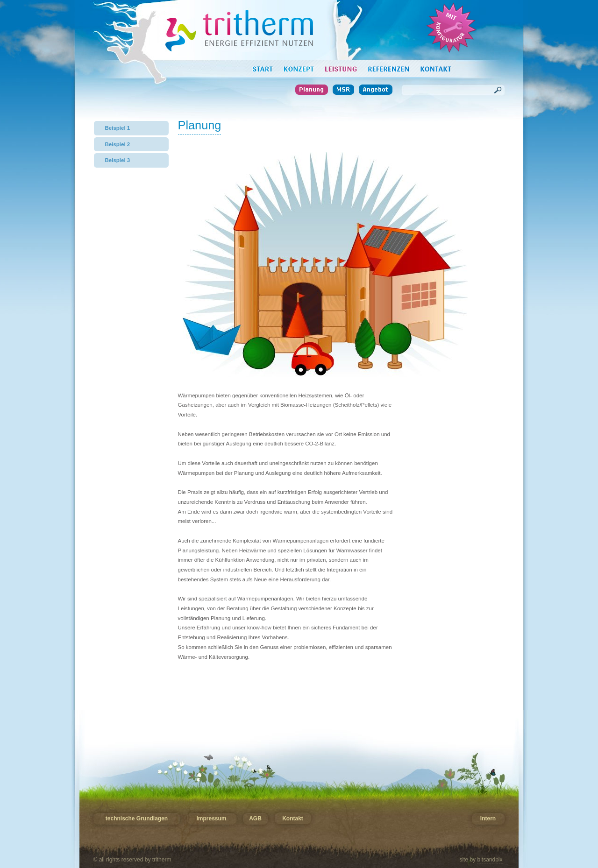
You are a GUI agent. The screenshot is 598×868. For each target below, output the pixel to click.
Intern (488, 819)
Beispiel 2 (118, 144)
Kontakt (292, 819)
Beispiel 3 (118, 160)
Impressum (212, 819)
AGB (255, 819)
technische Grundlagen (137, 819)
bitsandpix (490, 860)
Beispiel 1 (118, 128)
